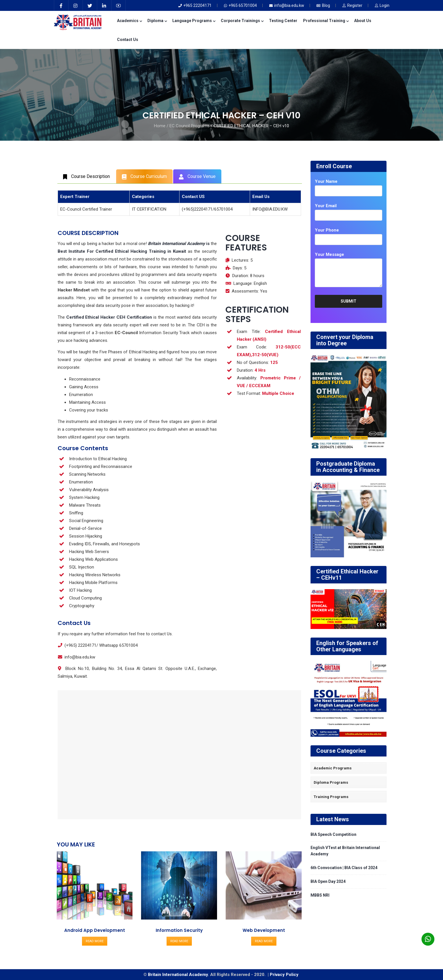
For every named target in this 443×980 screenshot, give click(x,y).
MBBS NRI (320, 895)
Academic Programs (333, 768)
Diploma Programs (331, 782)
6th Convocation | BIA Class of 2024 (344, 868)
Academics (129, 21)
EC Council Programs (190, 126)
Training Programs (331, 797)
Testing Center (283, 21)
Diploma (157, 21)
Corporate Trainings (242, 21)
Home (160, 126)
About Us (363, 21)
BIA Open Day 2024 (328, 881)
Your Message (329, 254)
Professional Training (326, 21)
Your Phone (327, 230)
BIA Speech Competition (333, 834)
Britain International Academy (178, 975)
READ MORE (95, 941)
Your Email (326, 206)
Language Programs (194, 21)
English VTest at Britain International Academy (345, 851)
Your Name (326, 181)
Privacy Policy (285, 975)
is (179, 244)
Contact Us (128, 40)
